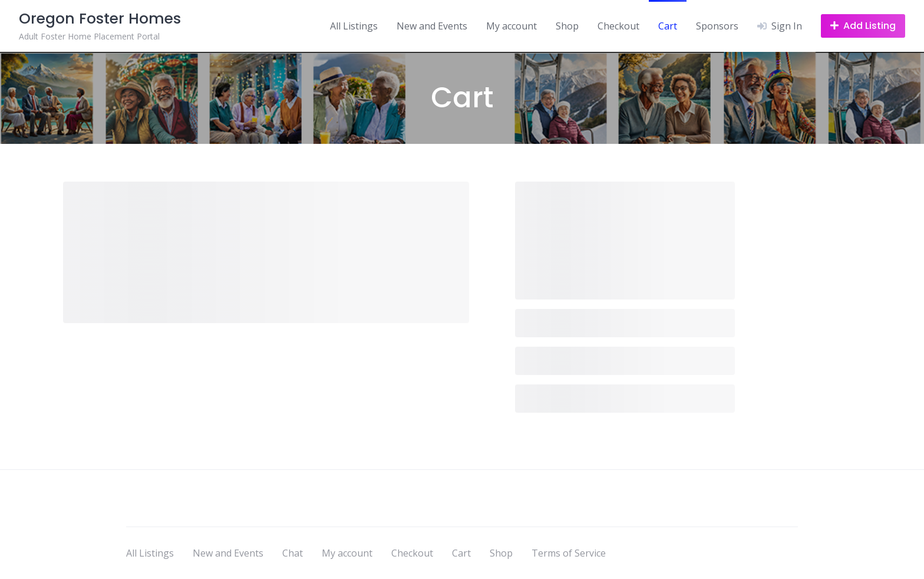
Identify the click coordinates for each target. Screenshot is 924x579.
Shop (567, 26)
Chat (293, 553)
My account (511, 26)
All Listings (354, 26)
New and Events (432, 26)
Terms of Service (569, 553)
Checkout (618, 26)
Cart (668, 26)
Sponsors (717, 26)
